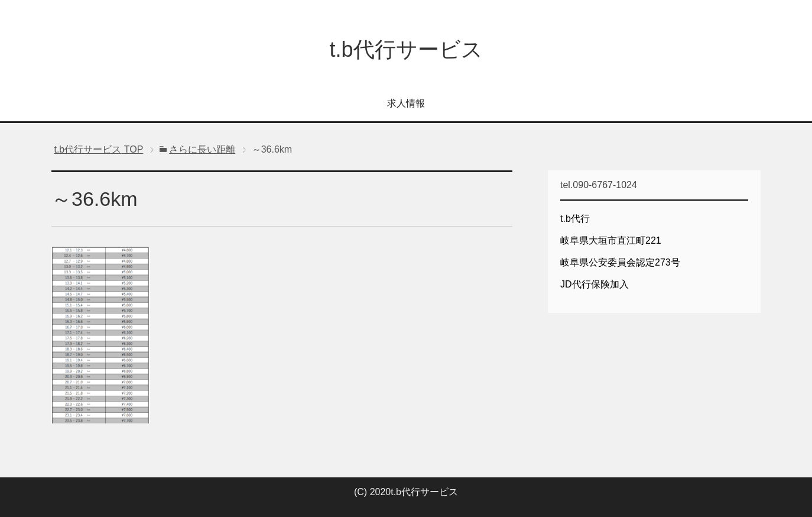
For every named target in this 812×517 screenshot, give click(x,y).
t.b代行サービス (406, 49)
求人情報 (406, 103)
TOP (98, 149)
